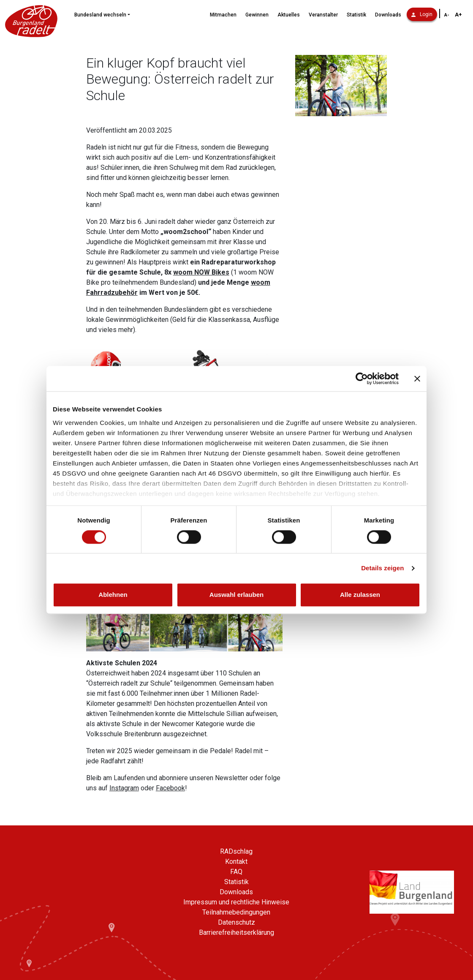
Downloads (388, 15)
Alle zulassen (360, 595)
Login (422, 14)
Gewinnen (257, 15)
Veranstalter (323, 15)
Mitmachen (223, 15)
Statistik (356, 15)
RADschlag (236, 851)
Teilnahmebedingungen (236, 912)
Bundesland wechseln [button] (100, 15)
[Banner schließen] (417, 378)
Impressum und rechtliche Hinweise (236, 902)
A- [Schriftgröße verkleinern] (447, 15)
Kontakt (236, 862)
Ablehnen (113, 595)
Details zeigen (382, 568)
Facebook (170, 788)
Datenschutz (236, 922)
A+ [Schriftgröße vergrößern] (458, 15)
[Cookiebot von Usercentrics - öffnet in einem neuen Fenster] (362, 378)
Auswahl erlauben (236, 595)
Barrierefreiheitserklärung (236, 932)
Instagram (124, 788)
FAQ (236, 872)
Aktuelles (289, 15)
